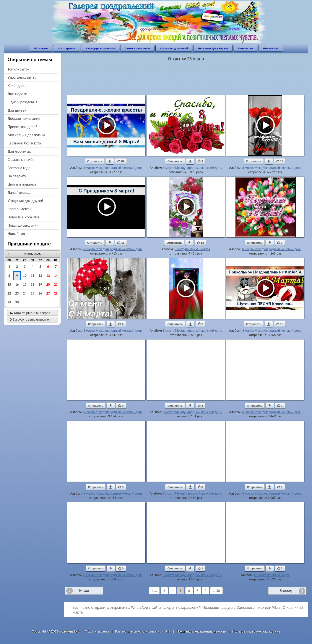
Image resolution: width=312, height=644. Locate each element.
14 (56, 276)
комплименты (19, 209)
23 (17, 293)
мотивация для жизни (26, 135)
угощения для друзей (25, 201)
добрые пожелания (24, 119)
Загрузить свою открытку (30, 320)
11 (32, 276)
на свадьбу (17, 176)
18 (32, 284)
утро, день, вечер (22, 77)
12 (40, 276)
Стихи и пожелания (137, 48)
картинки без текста (24, 143)
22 (9, 293)
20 (48, 284)
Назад (84, 591)
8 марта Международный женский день (113, 168)
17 (25, 284)
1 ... (154, 591)
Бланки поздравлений (174, 48)
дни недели (17, 94)
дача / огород (19, 192)
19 (40, 284)
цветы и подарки (22, 184)
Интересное (245, 48)
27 (48, 293)
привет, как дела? (22, 127)
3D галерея (41, 48)
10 (25, 276)
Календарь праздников (100, 48)
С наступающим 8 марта (192, 249)
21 (56, 284)
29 (9, 302)
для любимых (19, 151)
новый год (16, 234)
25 (32, 293)
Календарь (17, 86)
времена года (19, 168)
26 (40, 293)
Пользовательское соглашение (256, 631)
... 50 (216, 591)
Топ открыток (19, 69)
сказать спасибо (21, 160)
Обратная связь (97, 631)
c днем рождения (22, 102)
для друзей (17, 110)
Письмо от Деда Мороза (213, 48)
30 (17, 302)
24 (25, 293)
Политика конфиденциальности (201, 631)
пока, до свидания (23, 225)
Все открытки (67, 48)
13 (48, 276)
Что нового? (271, 48)
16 (17, 284)
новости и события (23, 217)
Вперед (286, 591)
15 (9, 284)
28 (56, 293)
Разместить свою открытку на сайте (143, 631)
